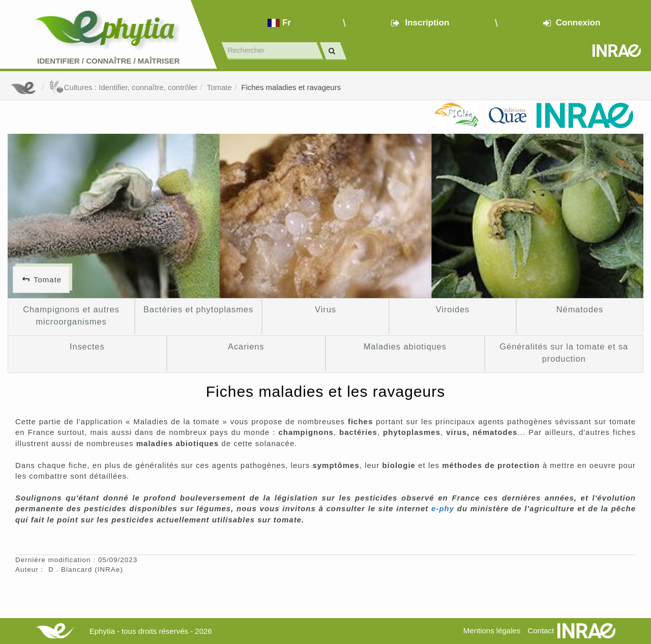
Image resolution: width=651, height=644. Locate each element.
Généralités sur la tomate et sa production (564, 353)
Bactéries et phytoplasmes (198, 309)
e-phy (443, 508)
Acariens (246, 346)
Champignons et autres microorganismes (71, 315)
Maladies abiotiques (405, 346)
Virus (325, 309)
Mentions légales (492, 631)
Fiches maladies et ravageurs (291, 87)
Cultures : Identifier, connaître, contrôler (123, 87)
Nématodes (580, 309)
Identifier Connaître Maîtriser (108, 61)
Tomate (219, 87)
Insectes (87, 346)
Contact (541, 631)
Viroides (453, 309)
